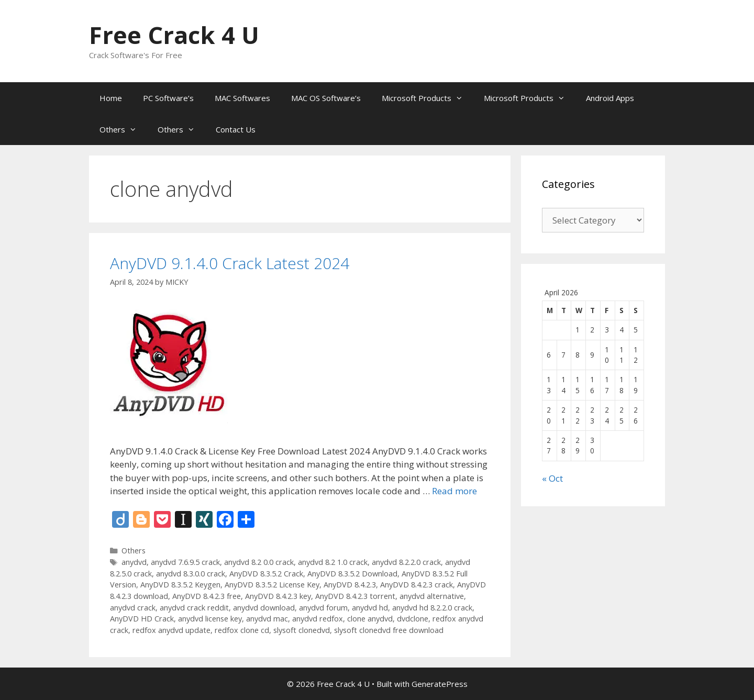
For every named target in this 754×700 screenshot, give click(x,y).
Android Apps (610, 98)
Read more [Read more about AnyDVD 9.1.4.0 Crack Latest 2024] (454, 491)
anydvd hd (370, 608)
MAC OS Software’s (326, 98)
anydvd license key (210, 619)
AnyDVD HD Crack (142, 619)
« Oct (552, 478)
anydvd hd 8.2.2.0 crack (432, 608)
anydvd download (264, 608)
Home (111, 98)
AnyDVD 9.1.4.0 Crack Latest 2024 (230, 263)
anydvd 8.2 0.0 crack (259, 562)
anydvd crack (133, 608)
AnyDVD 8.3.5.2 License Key (272, 585)
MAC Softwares (242, 98)
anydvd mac (267, 619)
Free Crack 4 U (174, 35)
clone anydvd (370, 619)
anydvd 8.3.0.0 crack (191, 574)
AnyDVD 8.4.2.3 (350, 585)
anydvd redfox (318, 619)
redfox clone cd (242, 630)
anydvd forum (323, 608)
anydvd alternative (432, 596)
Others (123, 129)
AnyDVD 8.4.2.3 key (278, 596)
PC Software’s (168, 98)
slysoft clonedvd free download (389, 630)
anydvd (134, 562)
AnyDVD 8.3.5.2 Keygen (180, 585)
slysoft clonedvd (302, 630)
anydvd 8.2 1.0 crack (333, 562)
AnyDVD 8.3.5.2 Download (352, 574)
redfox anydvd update (171, 630)
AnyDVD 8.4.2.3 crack (417, 585)
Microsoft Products (428, 98)
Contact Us (236, 129)
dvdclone (413, 619)
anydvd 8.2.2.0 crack (406, 562)
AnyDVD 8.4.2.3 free (207, 596)
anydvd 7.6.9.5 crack (185, 562)
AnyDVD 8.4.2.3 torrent (355, 596)
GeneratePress (440, 684)
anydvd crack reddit (194, 608)
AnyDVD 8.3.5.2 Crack (266, 574)
